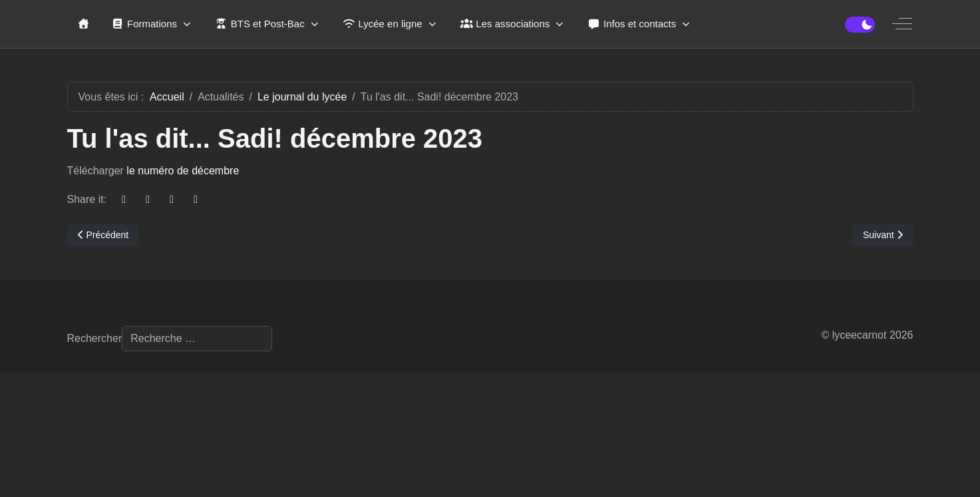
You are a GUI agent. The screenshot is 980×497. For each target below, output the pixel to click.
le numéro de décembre (183, 171)
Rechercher (95, 338)
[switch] (860, 25)
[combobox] (197, 339)
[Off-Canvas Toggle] (902, 24)
